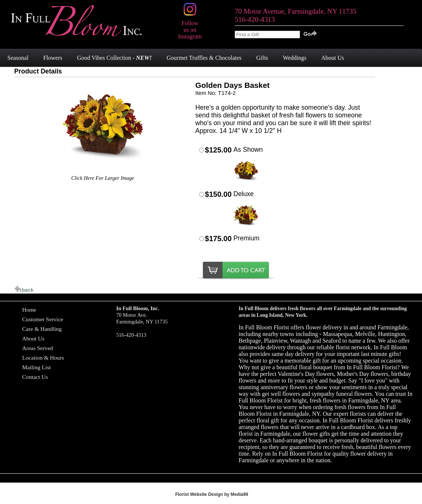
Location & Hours (43, 358)
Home (29, 310)
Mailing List (36, 367)
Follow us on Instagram (190, 26)
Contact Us (35, 377)
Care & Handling (42, 329)
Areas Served (38, 348)
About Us (33, 338)
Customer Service (43, 319)
